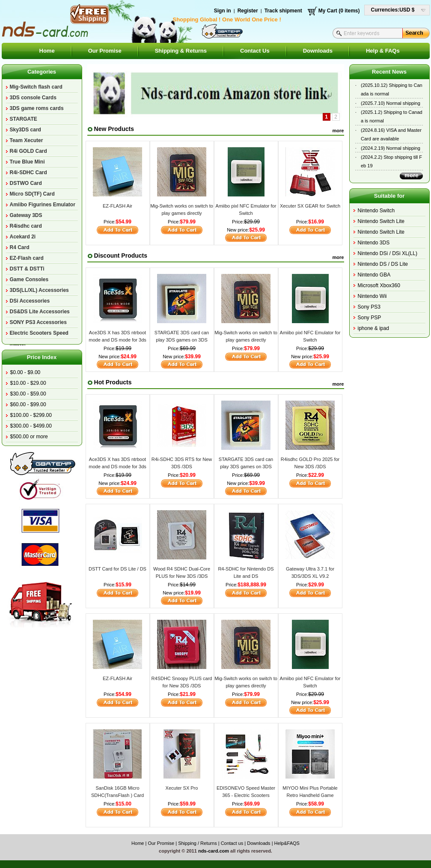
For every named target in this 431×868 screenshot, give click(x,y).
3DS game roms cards (37, 108)
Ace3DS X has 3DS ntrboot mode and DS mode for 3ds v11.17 (117, 340)
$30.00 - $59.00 (28, 394)
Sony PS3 (369, 307)
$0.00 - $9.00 (25, 372)
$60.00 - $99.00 (28, 404)
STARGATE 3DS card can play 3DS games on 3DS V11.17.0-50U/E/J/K (182, 340)
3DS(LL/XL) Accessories (39, 290)
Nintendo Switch (376, 211)
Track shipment (283, 11)
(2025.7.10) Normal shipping (391, 103)
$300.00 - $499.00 (31, 426)
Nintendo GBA (374, 275)
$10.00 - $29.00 (28, 383)
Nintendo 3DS (374, 243)
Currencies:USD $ (393, 10)
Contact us (232, 843)
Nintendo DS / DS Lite (383, 264)
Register (248, 11)
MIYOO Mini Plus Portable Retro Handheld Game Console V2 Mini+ (310, 795)
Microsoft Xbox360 (379, 285)
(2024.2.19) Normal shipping (391, 148)
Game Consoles (29, 279)
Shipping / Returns (198, 843)
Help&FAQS (287, 843)
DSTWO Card (26, 183)
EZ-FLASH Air (117, 206)
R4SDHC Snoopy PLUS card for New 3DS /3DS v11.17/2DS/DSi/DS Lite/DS (182, 685)
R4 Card (20, 247)
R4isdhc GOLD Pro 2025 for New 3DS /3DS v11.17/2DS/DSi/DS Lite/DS (310, 466)
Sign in (223, 11)
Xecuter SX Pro (182, 788)
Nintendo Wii (372, 296)
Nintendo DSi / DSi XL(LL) (388, 253)
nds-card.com (214, 851)
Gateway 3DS (26, 215)
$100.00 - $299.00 (31, 415)
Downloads (318, 51)
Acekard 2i (23, 237)
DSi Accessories (30, 301)
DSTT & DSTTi (27, 269)
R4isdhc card (26, 226)
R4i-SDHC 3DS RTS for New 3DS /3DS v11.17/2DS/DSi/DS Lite (182, 466)
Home (47, 51)
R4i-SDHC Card (28, 172)
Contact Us (255, 51)
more (338, 131)
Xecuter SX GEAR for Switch (310, 206)
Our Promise (105, 51)
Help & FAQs (383, 51)
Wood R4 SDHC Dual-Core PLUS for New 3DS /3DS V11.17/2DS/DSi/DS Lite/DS (182, 576)
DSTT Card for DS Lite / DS (117, 569)
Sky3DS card (25, 130)
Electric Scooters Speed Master (39, 334)
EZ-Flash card (27, 258)
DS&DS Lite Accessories (40, 312)
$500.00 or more (29, 437)
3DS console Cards (33, 98)
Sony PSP (370, 318)
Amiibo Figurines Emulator (43, 205)
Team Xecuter (27, 140)
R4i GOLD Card (28, 151)
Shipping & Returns (181, 51)
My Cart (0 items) (339, 11)
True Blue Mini (27, 162)
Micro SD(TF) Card (32, 194)
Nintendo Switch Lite (381, 221)
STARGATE (24, 119)
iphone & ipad (373, 328)
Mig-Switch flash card (36, 87)
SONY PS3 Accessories (38, 322)
